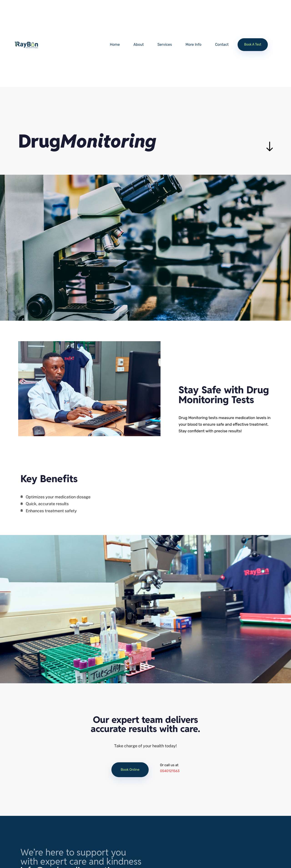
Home (115, 45)
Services (165, 45)
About (139, 45)
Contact (222, 45)
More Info (193, 45)
